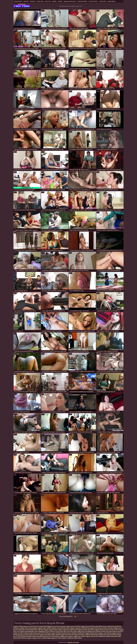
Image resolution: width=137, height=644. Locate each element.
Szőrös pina (113, 635)
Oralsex (60, 1)
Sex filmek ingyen (25, 638)
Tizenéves (33, 1)
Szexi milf (48, 1)
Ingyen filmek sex (20, 626)
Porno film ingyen (117, 630)
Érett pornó (99, 628)
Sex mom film (68, 631)
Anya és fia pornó (42, 636)
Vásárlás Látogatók (73, 642)
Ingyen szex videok (44, 628)
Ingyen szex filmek (105, 633)
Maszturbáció (111, 1)
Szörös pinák (28, 633)
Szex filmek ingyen (72, 635)
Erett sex (103, 630)
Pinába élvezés (61, 633)
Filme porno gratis (31, 628)
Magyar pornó (52, 626)
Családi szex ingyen (66, 636)
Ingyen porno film (92, 636)
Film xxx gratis (86, 631)
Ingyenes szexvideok (74, 638)
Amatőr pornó (18, 1)
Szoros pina (37, 633)
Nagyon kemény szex (70, 1)
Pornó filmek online (98, 631)
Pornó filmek (117, 626)
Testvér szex (95, 635)
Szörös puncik (104, 635)
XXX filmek (21, 636)
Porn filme (59, 631)
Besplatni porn (33, 631)
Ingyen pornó (85, 626)
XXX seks (109, 631)
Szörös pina (94, 633)
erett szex (114, 636)
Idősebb (54, 1)
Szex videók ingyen (58, 635)
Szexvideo (22, 630)
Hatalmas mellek (104, 636)
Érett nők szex (108, 628)
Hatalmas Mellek (82, 1)
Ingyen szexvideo (45, 635)
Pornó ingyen (95, 630)
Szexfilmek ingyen (83, 633)
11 (72, 617)
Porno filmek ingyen (41, 630)
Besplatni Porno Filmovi (47, 631)
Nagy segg (51, 638)
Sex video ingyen (61, 638)
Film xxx (16, 631)
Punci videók (107, 626)
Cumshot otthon (93, 1)
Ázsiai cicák (40, 1)
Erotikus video (31, 636)
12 (75, 617)
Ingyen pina (24, 631)
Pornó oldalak (72, 633)
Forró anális (103, 1)
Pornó (109, 630)
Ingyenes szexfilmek (70, 630)
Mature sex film (118, 631)
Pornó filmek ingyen (49, 633)
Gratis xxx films (18, 633)
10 (70, 617)
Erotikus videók (19, 628)
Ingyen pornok (33, 635)
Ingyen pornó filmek (73, 626)
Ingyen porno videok (39, 638)
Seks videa (77, 631)
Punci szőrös (30, 626)
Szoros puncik (23, 635)
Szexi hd (26, 1)
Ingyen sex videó (79, 636)
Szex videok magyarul (74, 628)
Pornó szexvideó (41, 626)
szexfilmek (22, 4)
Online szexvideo (96, 626)
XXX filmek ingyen (88, 628)
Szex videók (30, 630)
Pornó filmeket (54, 636)
